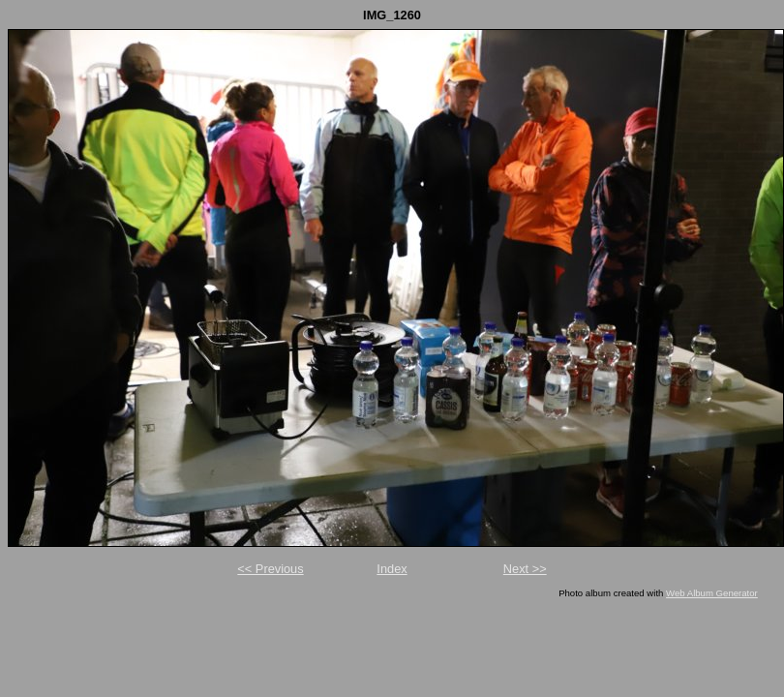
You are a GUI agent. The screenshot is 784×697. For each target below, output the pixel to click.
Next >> (525, 569)
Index (392, 569)
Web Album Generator (712, 593)
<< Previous (270, 569)
